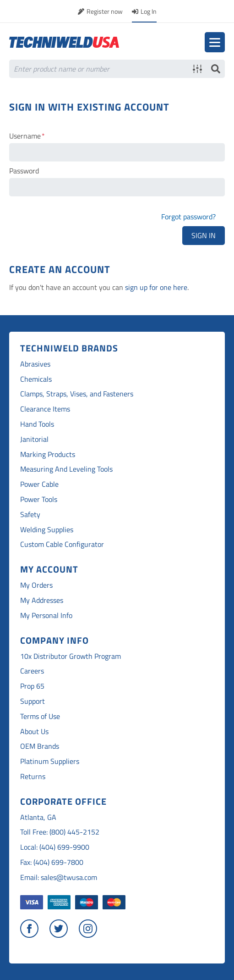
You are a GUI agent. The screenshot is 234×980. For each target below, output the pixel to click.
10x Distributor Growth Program (71, 656)
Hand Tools (37, 424)
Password (24, 171)
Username (25, 136)
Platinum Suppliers (50, 761)
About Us (34, 732)
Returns (33, 777)
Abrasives (35, 364)
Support (33, 701)
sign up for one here (156, 287)
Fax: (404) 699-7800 (52, 862)
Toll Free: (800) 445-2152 (60, 832)
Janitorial (34, 439)
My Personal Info (46, 615)
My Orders (36, 585)
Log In (149, 11)
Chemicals (36, 379)
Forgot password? (188, 217)
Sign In (204, 235)
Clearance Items (45, 409)
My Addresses (42, 600)
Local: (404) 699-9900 (55, 847)
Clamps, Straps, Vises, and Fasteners (77, 394)
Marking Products (48, 454)
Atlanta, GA (38, 817)
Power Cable (39, 484)
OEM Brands (40, 746)
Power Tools (39, 499)
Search (216, 69)
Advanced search (197, 69)
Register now (105, 11)
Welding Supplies (47, 530)
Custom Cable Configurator (62, 544)
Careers (32, 671)
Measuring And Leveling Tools (66, 469)
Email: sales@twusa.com (59, 877)
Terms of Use (40, 716)
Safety (30, 515)
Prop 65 (32, 686)
